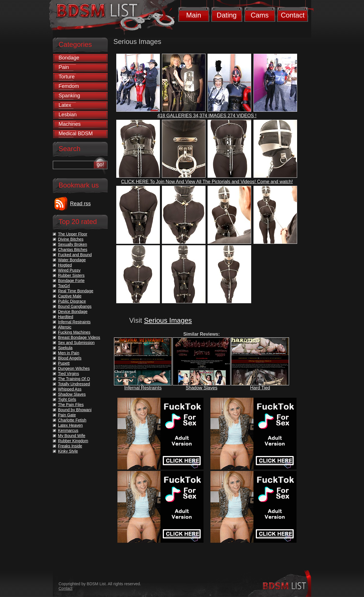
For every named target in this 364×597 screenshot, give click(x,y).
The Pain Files (71, 405)
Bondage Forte (71, 281)
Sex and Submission (76, 343)
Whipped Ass (70, 389)
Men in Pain (69, 353)
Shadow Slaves (202, 388)
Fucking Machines (74, 332)
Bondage (69, 58)
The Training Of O (74, 379)
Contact (293, 15)
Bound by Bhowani (75, 410)
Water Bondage (72, 260)
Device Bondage (73, 312)
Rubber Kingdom (73, 441)
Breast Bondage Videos (79, 337)
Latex (65, 105)
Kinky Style (68, 451)
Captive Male (70, 296)
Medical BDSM (76, 134)
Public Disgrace (72, 301)
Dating (227, 15)
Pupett (64, 363)
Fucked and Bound (75, 255)
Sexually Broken (72, 244)
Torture (67, 77)
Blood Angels (70, 358)
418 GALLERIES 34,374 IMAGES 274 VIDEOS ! (207, 116)
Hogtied (65, 265)
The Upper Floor (73, 234)
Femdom (69, 86)
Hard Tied (260, 388)
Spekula (65, 348)
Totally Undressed (74, 384)
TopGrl (64, 286)
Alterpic (65, 327)
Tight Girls (67, 399)
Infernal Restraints (143, 388)
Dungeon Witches (74, 368)
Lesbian (68, 115)
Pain (64, 67)
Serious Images (168, 320)
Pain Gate (67, 415)
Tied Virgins (68, 374)
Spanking (69, 96)
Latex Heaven (70, 425)
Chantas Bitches (73, 250)
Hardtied (66, 317)
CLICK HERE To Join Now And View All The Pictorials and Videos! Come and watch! (207, 182)
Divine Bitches (71, 239)
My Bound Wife (72, 436)
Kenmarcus (68, 430)
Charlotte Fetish (72, 420)
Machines (70, 124)
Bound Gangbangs (75, 306)
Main (193, 15)
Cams (260, 15)
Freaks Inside (70, 446)
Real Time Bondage (76, 291)
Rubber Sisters (71, 275)
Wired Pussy (69, 270)
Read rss (80, 204)
